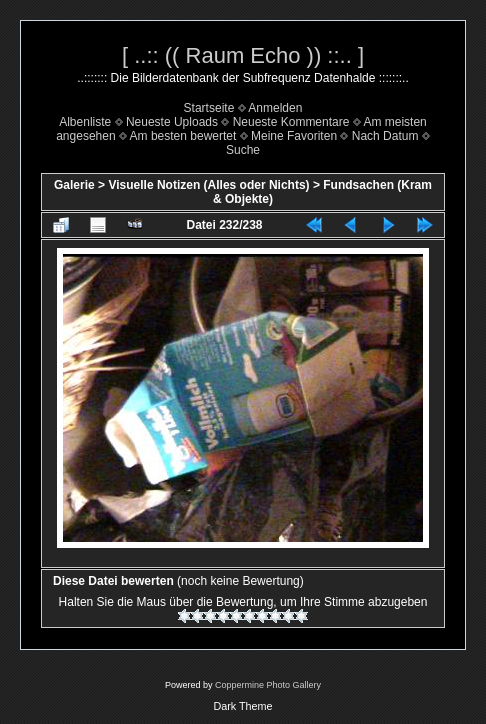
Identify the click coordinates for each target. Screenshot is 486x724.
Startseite (209, 108)
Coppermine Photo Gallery (268, 685)
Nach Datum (385, 136)
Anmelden (275, 108)
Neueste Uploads (172, 122)
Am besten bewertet (183, 136)
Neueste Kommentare (291, 122)
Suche (243, 150)
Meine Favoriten (294, 136)
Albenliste (85, 122)
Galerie (74, 185)
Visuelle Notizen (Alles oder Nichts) (208, 185)
